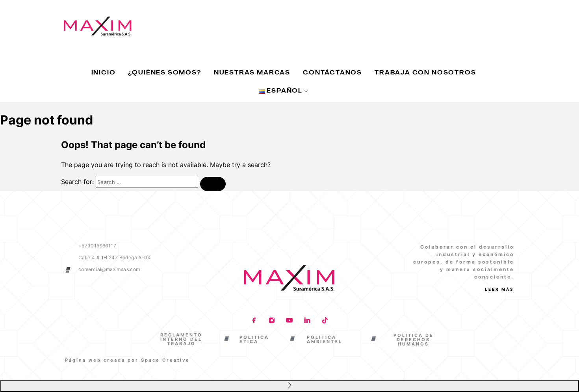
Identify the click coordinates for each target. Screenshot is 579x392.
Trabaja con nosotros (425, 73)
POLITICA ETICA (254, 339)
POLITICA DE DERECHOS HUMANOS (414, 340)
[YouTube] (289, 321)
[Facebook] (254, 321)
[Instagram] (272, 321)
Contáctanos (332, 73)
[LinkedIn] (307, 321)
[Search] (213, 184)
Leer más (499, 289)
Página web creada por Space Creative (127, 360)
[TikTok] (325, 321)
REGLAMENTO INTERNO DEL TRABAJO (181, 339)
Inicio (104, 73)
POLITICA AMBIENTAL (325, 339)
